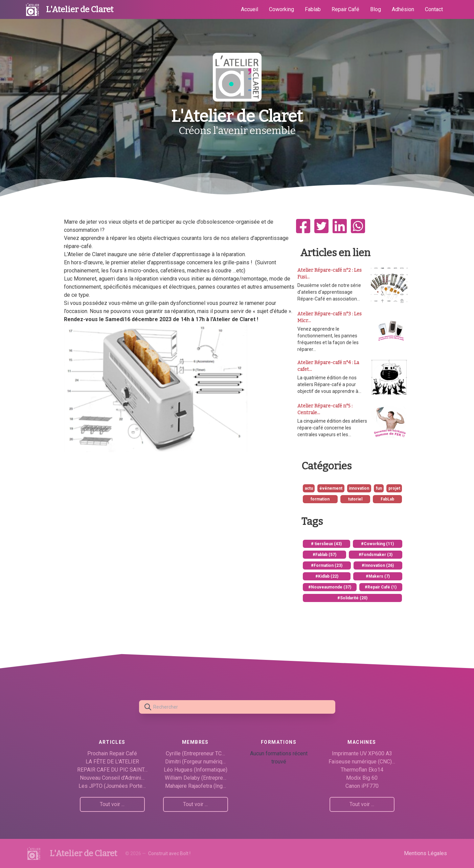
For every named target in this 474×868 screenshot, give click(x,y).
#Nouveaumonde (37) (330, 587)
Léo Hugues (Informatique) (196, 770)
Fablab (313, 9)
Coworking (281, 9)
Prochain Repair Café (112, 753)
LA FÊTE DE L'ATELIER (112, 762)
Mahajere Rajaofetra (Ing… (196, 786)
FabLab (387, 499)
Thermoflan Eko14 (362, 770)
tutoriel (355, 499)
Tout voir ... (112, 804)
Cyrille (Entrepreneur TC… (195, 753)
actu (309, 488)
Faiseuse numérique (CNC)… (362, 762)
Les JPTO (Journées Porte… (112, 786)
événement (331, 488)
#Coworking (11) (377, 544)
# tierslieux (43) (326, 544)
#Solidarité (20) (352, 598)
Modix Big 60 (362, 778)
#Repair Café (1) (381, 587)
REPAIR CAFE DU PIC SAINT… (112, 770)
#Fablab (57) (324, 555)
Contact (434, 9)
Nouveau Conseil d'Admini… (112, 778)
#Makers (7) (378, 576)
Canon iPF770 (362, 786)
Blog (376, 9)
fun (379, 488)
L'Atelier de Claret (80, 9)
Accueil (250, 9)
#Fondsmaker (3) (376, 555)
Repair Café (345, 9)
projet (394, 488)
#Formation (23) (327, 565)
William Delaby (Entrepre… (196, 778)
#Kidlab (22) (327, 576)
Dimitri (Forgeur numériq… (195, 762)
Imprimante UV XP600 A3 (362, 753)
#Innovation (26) (378, 565)
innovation (359, 488)
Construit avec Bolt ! (169, 853)
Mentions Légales (425, 853)
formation (320, 499)
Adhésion (403, 9)
